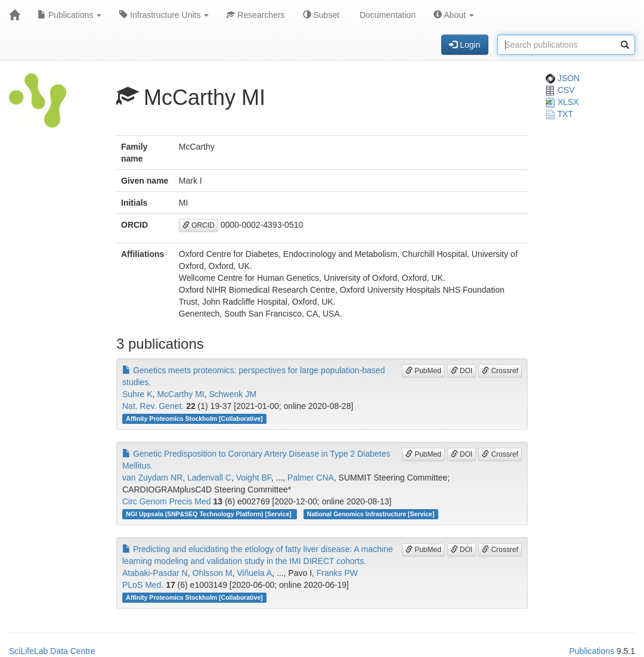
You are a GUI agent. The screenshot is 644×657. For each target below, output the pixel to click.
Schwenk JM (233, 394)
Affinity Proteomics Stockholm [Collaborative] (194, 419)
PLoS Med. (143, 585)
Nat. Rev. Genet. (153, 406)
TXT (559, 114)
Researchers (256, 15)
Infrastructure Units (164, 15)
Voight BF (254, 478)
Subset (321, 15)
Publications (69, 15)
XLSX (562, 102)
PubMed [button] (423, 371)
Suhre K (137, 394)
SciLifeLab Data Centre (52, 651)
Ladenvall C (209, 478)
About (454, 15)
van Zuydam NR (152, 478)
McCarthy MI (180, 394)
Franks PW (337, 573)
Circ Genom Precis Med (167, 501)
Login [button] (465, 45)
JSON (563, 78)
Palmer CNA (311, 478)
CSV (560, 90)
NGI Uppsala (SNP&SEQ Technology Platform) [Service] (209, 514)
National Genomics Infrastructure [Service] (371, 514)
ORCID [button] (199, 225)
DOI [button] (462, 371)
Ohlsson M (213, 573)
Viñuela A (254, 573)
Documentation (386, 15)
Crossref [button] (500, 371)
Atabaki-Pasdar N (155, 573)
